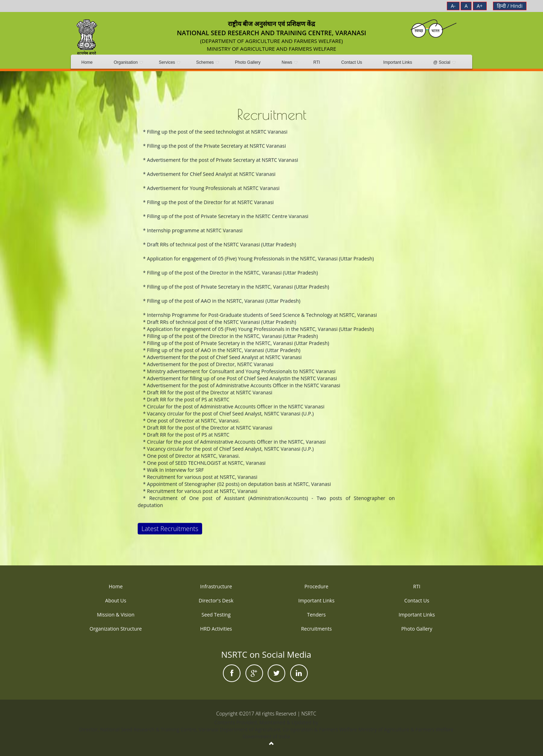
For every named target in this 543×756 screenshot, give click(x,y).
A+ (480, 6)
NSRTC (309, 714)
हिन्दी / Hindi (510, 6)
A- (453, 6)
